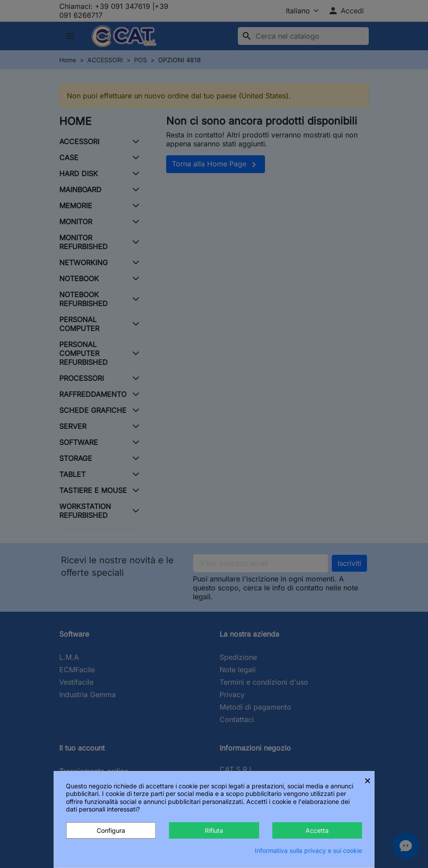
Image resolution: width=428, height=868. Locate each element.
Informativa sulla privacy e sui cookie (308, 850)
